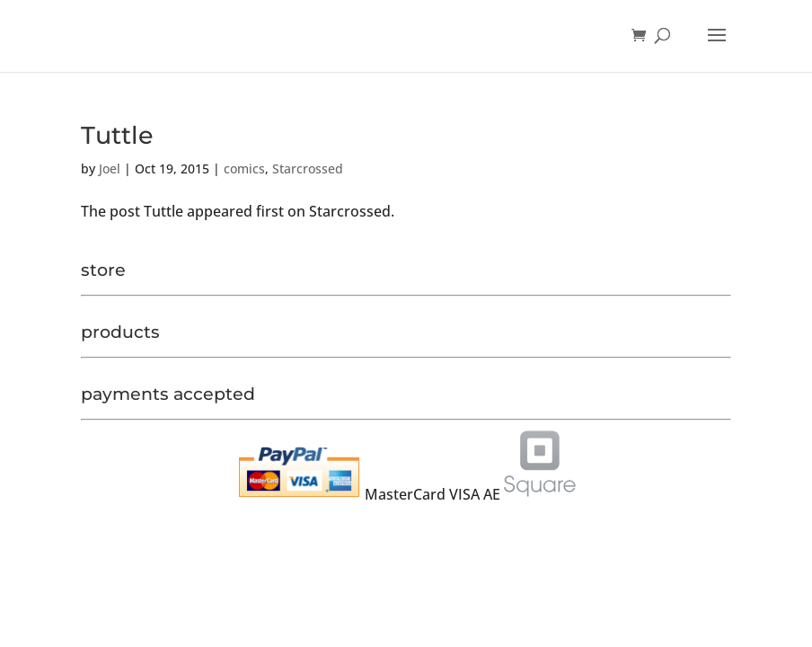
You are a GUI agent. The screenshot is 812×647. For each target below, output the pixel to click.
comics (244, 168)
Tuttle (117, 135)
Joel (110, 168)
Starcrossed (308, 168)
